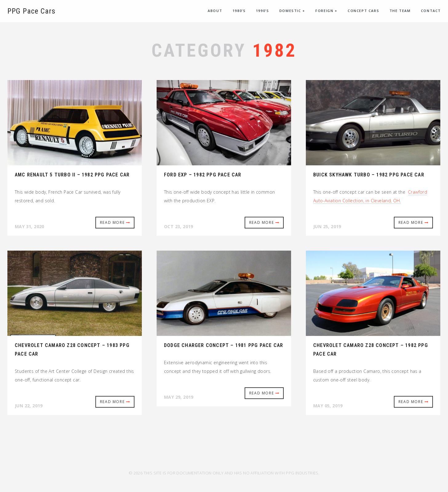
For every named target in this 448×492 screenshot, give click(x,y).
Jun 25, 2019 (327, 226)
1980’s (239, 11)
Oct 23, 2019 (179, 226)
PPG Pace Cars (31, 11)
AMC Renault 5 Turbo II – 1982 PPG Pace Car (72, 175)
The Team (400, 11)
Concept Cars (363, 11)
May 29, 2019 (179, 397)
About (215, 11)
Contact (431, 11)
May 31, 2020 (30, 226)
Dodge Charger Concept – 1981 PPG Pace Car (224, 345)
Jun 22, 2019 (29, 406)
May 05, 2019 (328, 406)
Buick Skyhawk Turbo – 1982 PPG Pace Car (369, 175)
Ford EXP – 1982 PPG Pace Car (203, 175)
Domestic (292, 11)
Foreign (326, 11)
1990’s (263, 11)
